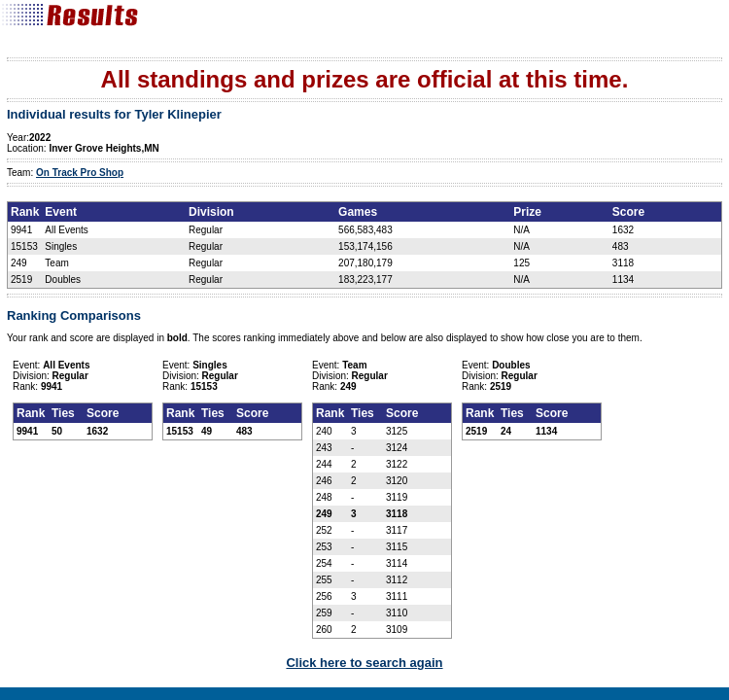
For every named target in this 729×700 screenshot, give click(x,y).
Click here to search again (364, 663)
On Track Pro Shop (80, 173)
